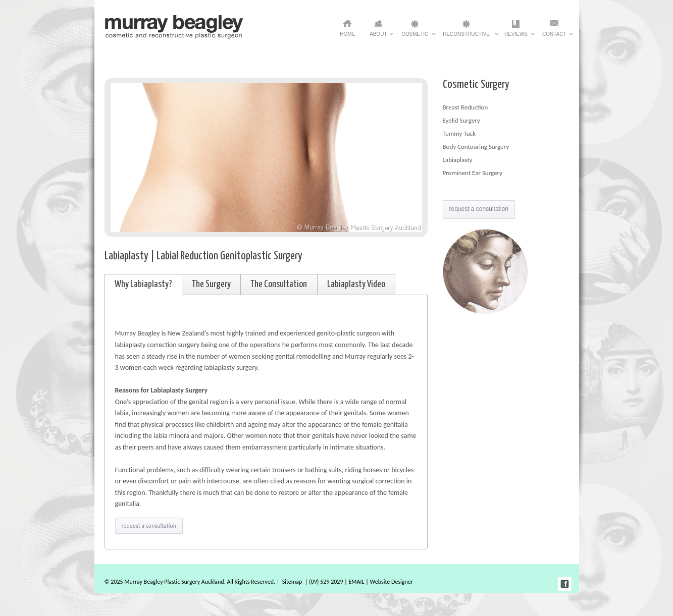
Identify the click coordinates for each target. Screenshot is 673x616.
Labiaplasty (458, 160)
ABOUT (378, 37)
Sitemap (292, 582)
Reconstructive (466, 37)
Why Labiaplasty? (143, 284)
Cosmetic (415, 37)
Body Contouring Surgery (476, 147)
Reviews (516, 37)
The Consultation (279, 284)
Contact (554, 37)
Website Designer (392, 582)
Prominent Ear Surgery (473, 173)
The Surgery (211, 284)
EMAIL (356, 582)
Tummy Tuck (459, 133)
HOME (347, 34)
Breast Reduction (465, 107)
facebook (565, 584)
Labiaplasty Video (356, 284)
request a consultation (149, 526)
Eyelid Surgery (461, 120)
